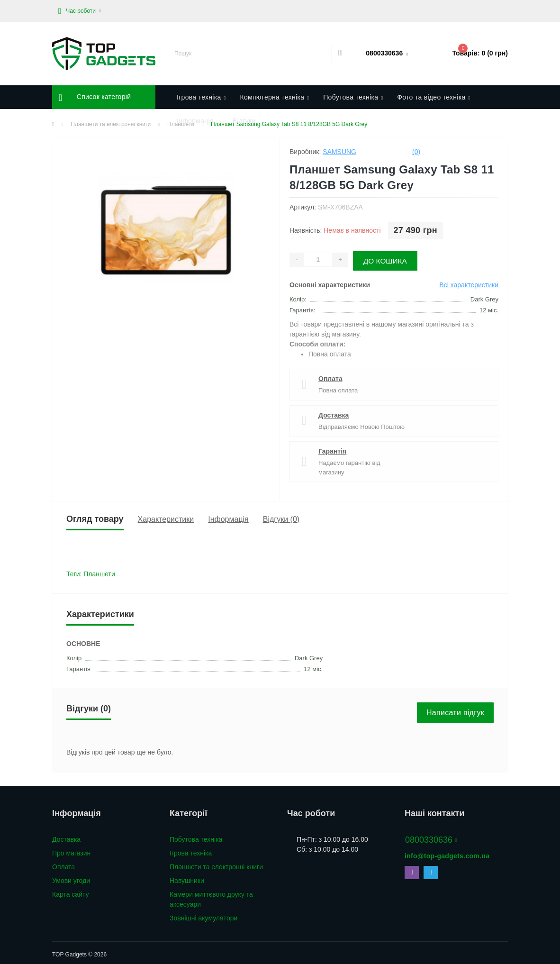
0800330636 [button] (431, 837)
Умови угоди (71, 877)
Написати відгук (455, 709)
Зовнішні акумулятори (203, 915)
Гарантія (332, 448)
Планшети (99, 571)
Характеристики (166, 515)
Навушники (187, 877)
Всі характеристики (469, 282)
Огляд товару (95, 516)
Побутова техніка (196, 836)
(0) (416, 152)
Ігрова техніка (191, 850)
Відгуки (244, 121)
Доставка (334, 411)
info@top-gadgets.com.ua (447, 853)
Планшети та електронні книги (216, 864)
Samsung (339, 152)
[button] (80, 11)
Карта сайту (71, 891)
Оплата (330, 375)
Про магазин (71, 850)
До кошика (390, 258)
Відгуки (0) (281, 515)
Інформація (228, 515)
